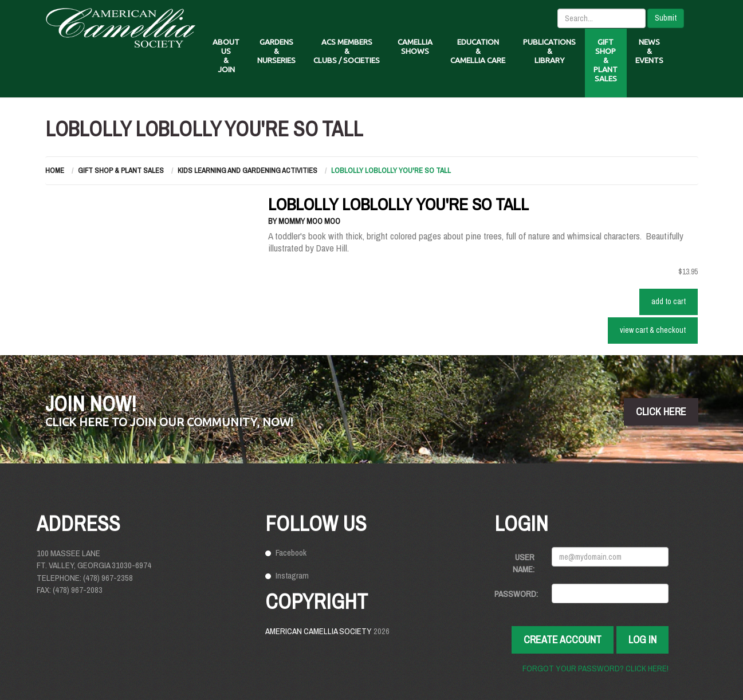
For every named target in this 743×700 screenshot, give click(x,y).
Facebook (291, 552)
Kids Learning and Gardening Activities (247, 170)
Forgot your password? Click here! (595, 668)
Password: (516, 594)
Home (55, 170)
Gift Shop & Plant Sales (121, 170)
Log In (642, 640)
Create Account (563, 640)
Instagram (292, 575)
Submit (666, 18)
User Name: (524, 563)
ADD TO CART (669, 301)
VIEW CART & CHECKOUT (653, 330)
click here (661, 412)
